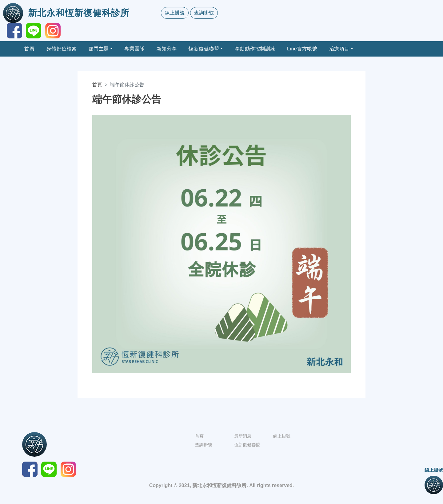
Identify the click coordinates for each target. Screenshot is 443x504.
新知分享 (167, 49)
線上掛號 (175, 13)
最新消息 (243, 436)
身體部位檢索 (62, 49)
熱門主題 (99, 49)
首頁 (29, 49)
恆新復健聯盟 (204, 49)
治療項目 (339, 49)
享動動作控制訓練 (255, 49)
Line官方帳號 (302, 49)
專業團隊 (134, 49)
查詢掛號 (204, 13)
